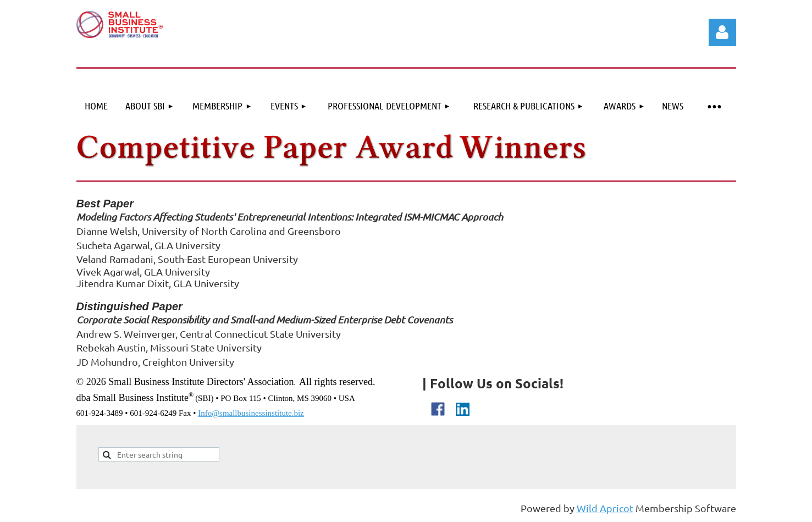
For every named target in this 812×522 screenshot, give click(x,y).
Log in (722, 32)
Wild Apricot (605, 508)
